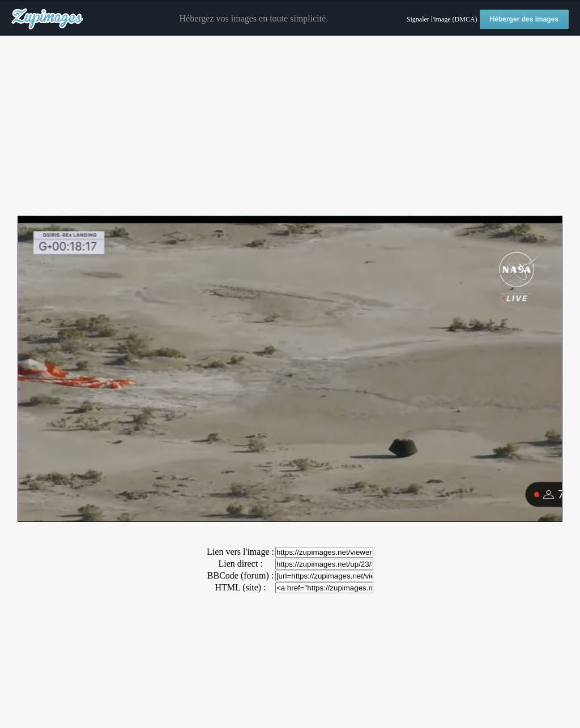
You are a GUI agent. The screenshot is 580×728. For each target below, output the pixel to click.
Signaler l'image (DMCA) (442, 19)
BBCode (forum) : (240, 575)
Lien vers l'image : (240, 552)
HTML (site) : (240, 587)
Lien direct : (240, 564)
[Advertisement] (290, 126)
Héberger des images (524, 19)
